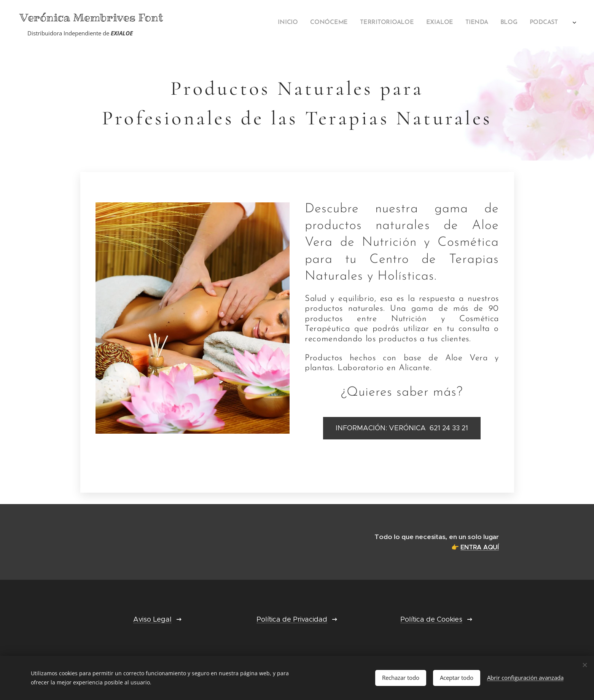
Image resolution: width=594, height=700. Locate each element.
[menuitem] (427, 23)
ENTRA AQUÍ (480, 547)
